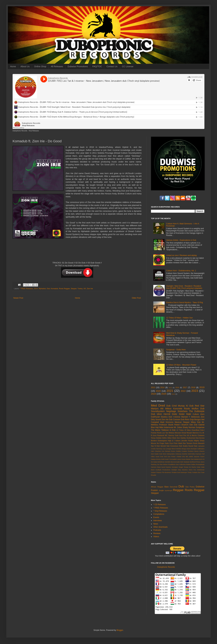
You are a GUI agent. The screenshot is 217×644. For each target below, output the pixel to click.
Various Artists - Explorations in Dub (181, 240)
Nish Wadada (185, 462)
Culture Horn (199, 414)
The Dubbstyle (197, 411)
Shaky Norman (189, 427)
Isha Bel (185, 457)
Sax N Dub (155, 446)
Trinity (189, 472)
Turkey (80, 289)
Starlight (174, 470)
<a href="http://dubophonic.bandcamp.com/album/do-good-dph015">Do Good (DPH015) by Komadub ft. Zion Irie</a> (77, 251)
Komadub (54, 289)
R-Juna (154, 435)
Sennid (163, 446)
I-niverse (177, 417)
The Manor (156, 430)
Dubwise (200, 487)
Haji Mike (159, 427)
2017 (185, 387)
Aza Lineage (167, 449)
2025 (164, 394)
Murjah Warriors (193, 433)
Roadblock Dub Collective (177, 464)
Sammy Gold (173, 435)
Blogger (120, 630)
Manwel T (186, 417)
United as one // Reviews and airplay (182, 255)
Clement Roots (170, 451)
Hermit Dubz (170, 414)
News (156, 524)
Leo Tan (165, 433)
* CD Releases (160, 505)
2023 (195, 391)
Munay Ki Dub (186, 406)
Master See (190, 459)
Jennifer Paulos (187, 441)
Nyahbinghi (168, 490)
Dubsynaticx (171, 454)
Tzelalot (195, 472)
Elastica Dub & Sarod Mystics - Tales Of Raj (185, 303)
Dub (48, 289)
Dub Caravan (175, 420)
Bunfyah (194, 449)
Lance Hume (181, 459)
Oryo (171, 443)
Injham (178, 441)
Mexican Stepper (182, 422)
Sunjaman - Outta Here (176, 350)
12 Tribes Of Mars (184, 430)
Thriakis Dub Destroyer (179, 472)
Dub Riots (185, 420)
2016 (177, 387)
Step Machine (183, 470)
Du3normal (191, 438)
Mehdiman (161, 462)
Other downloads (160, 527)
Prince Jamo (200, 462)
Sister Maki (185, 414)
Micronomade (175, 462)
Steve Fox (192, 470)
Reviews (157, 533)
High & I (171, 441)
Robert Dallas (191, 464)
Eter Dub (193, 425)
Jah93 (191, 457)
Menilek (168, 462)
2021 (170, 391)
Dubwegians (162, 441)
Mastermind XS (199, 459)
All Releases (57, 66)
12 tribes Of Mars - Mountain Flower (181, 365)
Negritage (171, 411)
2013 (153, 387)
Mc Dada (154, 462)
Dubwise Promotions (78, 66)
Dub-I (202, 430)
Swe (196, 446)
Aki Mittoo (166, 409)
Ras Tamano (188, 443)
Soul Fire (183, 435)
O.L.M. (202, 433)
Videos (156, 537)
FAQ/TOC (97, 66)
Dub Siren (163, 454)
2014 (36, 289)
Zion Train (201, 472)
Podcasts (157, 530)
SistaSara (182, 411)
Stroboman (201, 470)
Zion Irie (90, 289)
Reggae (178, 490)
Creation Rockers (188, 451)
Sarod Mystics (166, 467)
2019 (202, 387)
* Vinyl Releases (160, 511)
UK (85, 289)
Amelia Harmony (157, 449)
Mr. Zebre (178, 427)
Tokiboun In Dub (168, 430)
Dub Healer (155, 454)
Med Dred (158, 405)
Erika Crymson (196, 454)
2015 (170, 388)
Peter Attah (178, 443)
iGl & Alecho (192, 435)
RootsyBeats (200, 464)
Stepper (74, 289)
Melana (171, 433)
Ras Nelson (164, 464)
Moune (154, 443)
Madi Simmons (167, 422)
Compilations (159, 514)
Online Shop (40, 66)
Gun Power (171, 457)
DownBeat (196, 430)
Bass (167, 487)
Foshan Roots (156, 433)
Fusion (154, 490)
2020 (158, 391)
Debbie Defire (161, 438)
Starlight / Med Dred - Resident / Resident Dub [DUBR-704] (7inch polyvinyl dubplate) (184, 287)
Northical (193, 462)
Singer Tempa (183, 467)
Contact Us (112, 66)
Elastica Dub (166, 417)
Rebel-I (177, 425)
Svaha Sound (188, 446)
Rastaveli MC (162, 435)
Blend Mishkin (176, 449)
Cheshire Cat (159, 451)
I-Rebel (179, 457)
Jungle (161, 490)
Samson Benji (156, 467)
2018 (193, 387)
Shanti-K (185, 425)
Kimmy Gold (160, 459)
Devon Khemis (199, 451)
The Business (166, 472)
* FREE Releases (26, 289)
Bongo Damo (186, 449)
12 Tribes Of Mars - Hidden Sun (179, 318)
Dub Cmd (171, 406)
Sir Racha (192, 467)
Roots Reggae (64, 289)
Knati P (167, 459)
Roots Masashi (199, 443)
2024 (153, 394)
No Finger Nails (163, 443)
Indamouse (168, 427)
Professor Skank (166, 425)
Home (13, 66)
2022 (183, 391)
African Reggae (157, 487)
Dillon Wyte (172, 438)
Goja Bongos (195, 420)
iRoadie (154, 475)
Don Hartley (181, 438)
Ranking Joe (155, 464)
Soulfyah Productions (163, 470)
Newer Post (18, 298)
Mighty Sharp (199, 441)
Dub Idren (156, 414)
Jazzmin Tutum (199, 457)
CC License (128, 66)
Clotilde (178, 451)
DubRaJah (155, 417)
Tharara (159, 472)
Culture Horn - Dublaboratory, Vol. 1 (181, 271)
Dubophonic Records (20, 131)
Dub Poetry (190, 487)
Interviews (158, 521)
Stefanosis (195, 417)
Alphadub (42, 289)
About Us (25, 66)
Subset (153, 472)
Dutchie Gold (186, 454)
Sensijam (175, 467)
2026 (173, 394)
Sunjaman (200, 427)
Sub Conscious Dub (174, 446)
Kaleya (153, 459)
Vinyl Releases (34, 131)
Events (156, 517)
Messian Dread (180, 433)
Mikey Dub (196, 422)
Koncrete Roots (182, 409)
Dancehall (174, 487)
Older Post (136, 298)
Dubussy (178, 454)
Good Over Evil (161, 457)
